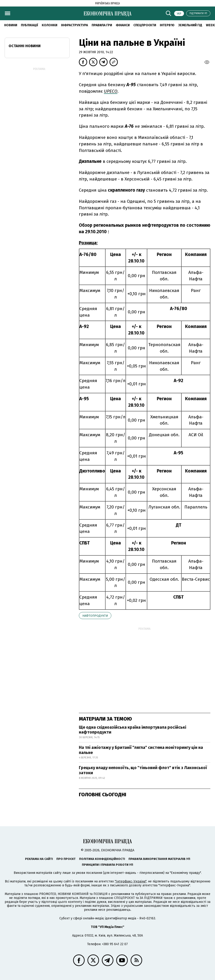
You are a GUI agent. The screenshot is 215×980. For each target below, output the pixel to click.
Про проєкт (66, 859)
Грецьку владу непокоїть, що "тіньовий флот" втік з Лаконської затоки (143, 770)
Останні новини (25, 46)
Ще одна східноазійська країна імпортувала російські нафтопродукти (133, 730)
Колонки (50, 25)
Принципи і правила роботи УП (107, 865)
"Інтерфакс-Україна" (131, 881)
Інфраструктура (74, 25)
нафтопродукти (95, 616)
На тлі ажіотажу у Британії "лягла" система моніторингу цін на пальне (141, 750)
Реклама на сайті (39, 859)
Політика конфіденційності (102, 859)
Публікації (29, 25)
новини (11, 25)
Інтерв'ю (167, 25)
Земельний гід (190, 25)
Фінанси (123, 25)
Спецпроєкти (145, 25)
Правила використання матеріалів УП (159, 859)
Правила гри (102, 25)
